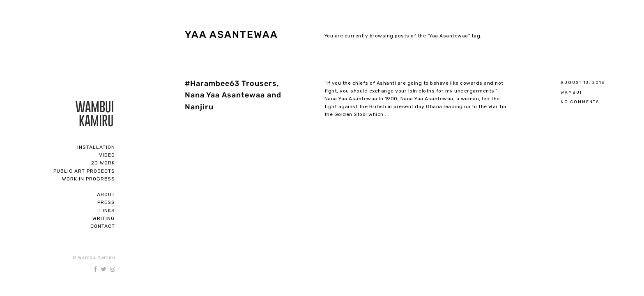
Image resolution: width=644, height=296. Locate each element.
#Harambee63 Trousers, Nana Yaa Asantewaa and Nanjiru (233, 95)
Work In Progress (89, 179)
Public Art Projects (84, 171)
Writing (104, 218)
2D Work (103, 163)
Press (106, 202)
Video (107, 155)
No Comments (580, 102)
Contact (103, 226)
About (106, 194)
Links (107, 210)
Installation (96, 147)
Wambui (571, 92)
